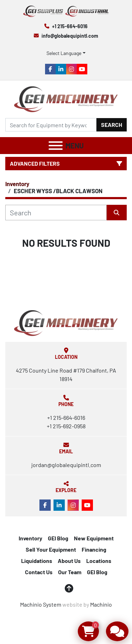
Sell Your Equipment (51, 549)
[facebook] (50, 69)
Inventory (30, 538)
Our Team (70, 572)
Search (112, 125)
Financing (94, 549)
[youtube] (82, 69)
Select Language (64, 53)
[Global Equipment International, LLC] (66, 322)
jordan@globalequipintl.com (66, 465)
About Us (69, 561)
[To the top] (69, 588)
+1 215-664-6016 (70, 26)
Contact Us (39, 572)
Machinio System (41, 604)
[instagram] (71, 69)
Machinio (101, 604)
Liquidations (37, 561)
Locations (99, 561)
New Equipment (94, 538)
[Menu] (56, 146)
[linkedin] (61, 69)
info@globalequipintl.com (70, 36)
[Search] (51, 125)
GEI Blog (58, 538)
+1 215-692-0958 (66, 426)
